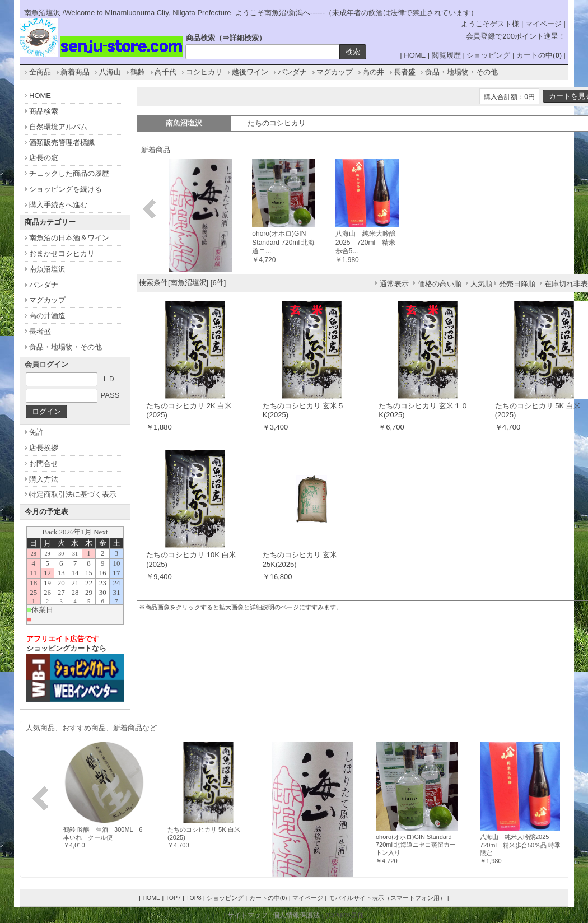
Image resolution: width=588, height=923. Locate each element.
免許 (36, 432)
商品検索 (44, 111)
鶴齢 (138, 72)
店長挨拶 (44, 448)
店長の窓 (44, 158)
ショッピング (488, 55)
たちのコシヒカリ (277, 123)
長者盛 (405, 72)
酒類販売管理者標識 (62, 143)
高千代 (165, 72)
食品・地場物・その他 (461, 72)
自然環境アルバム (58, 127)
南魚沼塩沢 (47, 269)
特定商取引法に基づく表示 (73, 494)
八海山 (110, 72)
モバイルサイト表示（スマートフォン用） (387, 898)
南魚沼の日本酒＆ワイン (69, 238)
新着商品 (75, 72)
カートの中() (539, 55)
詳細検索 (244, 38)
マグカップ (335, 72)
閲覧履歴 (446, 55)
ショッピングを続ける (66, 189)
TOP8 (193, 898)
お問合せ (44, 463)
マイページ (543, 24)
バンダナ (292, 72)
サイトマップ (248, 915)
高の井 (373, 72)
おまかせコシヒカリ (62, 253)
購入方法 (44, 479)
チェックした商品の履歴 (69, 173)
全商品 (40, 72)
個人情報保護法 (296, 915)
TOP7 (173, 898)
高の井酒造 (47, 316)
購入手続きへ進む (58, 205)
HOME (415, 55)
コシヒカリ (204, 72)
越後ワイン (250, 72)
